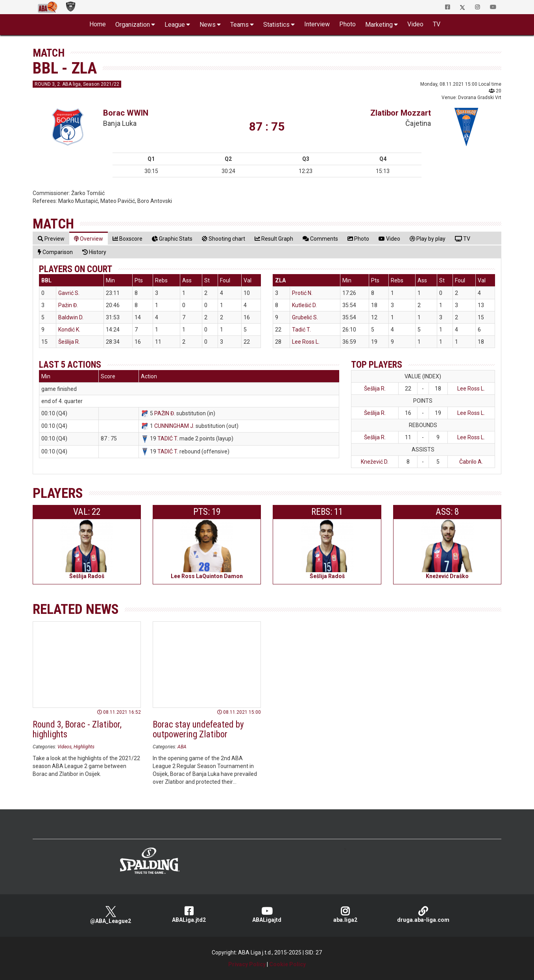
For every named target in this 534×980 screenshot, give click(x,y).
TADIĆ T (167, 438)
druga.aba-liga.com (423, 915)
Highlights (84, 747)
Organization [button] (133, 25)
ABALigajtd (267, 915)
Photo (347, 24)
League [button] (175, 25)
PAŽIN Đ (164, 413)
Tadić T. (301, 330)
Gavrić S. (69, 293)
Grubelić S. (305, 317)
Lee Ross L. (306, 342)
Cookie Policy (287, 964)
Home (98, 24)
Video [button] (415, 24)
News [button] (208, 25)
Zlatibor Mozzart (401, 113)
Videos (65, 747)
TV (437, 24)
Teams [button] (239, 25)
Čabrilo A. (471, 462)
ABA (182, 747)
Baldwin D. (71, 317)
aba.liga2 (345, 915)
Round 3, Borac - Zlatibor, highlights (77, 729)
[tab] (51, 239)
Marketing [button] (379, 25)
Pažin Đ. (68, 305)
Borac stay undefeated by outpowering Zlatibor (198, 729)
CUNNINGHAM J (174, 426)
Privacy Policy (247, 964)
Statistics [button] (276, 25)
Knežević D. (375, 462)
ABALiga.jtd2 (189, 915)
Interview (317, 24)
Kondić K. (69, 330)
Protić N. (302, 293)
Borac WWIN (126, 113)
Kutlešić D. (304, 305)
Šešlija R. (69, 342)
